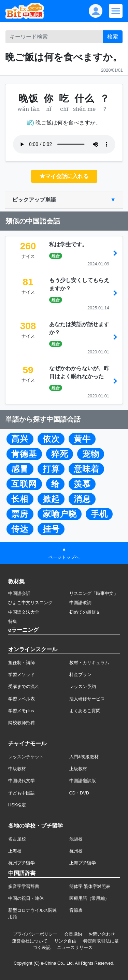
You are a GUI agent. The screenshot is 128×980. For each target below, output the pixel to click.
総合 (56, 256)
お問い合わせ (102, 934)
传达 (20, 529)
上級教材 (78, 769)
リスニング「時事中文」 (94, 593)
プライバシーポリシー (35, 934)
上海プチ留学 (83, 863)
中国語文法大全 (24, 612)
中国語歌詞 (80, 603)
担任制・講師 (22, 663)
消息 (82, 499)
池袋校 (76, 839)
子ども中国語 (22, 793)
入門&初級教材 (84, 757)
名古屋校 (17, 839)
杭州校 (76, 851)
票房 (20, 514)
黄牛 (82, 439)
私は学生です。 (68, 244)
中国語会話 (19, 593)
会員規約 (73, 934)
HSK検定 (17, 805)
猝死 (60, 454)
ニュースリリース (75, 947)
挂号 (51, 529)
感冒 (20, 469)
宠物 (91, 454)
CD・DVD (79, 793)
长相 (20, 499)
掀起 (51, 499)
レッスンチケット (26, 757)
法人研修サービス (87, 699)
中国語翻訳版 (83, 781)
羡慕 (82, 484)
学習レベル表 (22, 699)
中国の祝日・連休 (26, 898)
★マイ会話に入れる (64, 176)
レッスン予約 (83, 686)
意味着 (87, 469)
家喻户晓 (60, 514)
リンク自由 (65, 941)
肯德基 (24, 454)
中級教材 (17, 769)
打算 (51, 469)
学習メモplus (21, 711)
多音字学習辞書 (24, 886)
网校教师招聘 (22, 723)
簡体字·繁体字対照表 (90, 886)
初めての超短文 (85, 612)
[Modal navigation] (116, 11)
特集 (13, 621)
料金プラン (80, 675)
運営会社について (30, 941)
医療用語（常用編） (89, 898)
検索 (113, 37)
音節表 (76, 910)
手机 (99, 514)
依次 (51, 439)
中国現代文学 (22, 781)
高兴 (20, 439)
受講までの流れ (24, 686)
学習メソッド (22, 675)
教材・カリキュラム (89, 663)
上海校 (15, 851)
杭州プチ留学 (22, 863)
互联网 (24, 484)
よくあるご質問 (85, 711)
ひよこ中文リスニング (30, 603)
